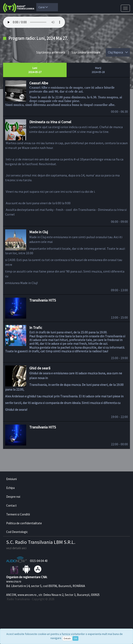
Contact (11, 505)
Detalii (67, 638)
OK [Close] (75, 638)
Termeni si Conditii (18, 514)
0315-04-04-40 (39, 561)
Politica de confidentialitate (24, 523)
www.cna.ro (14, 581)
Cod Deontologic (17, 532)
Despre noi (13, 497)
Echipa (10, 488)
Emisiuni (11, 479)
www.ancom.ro (27, 595)
